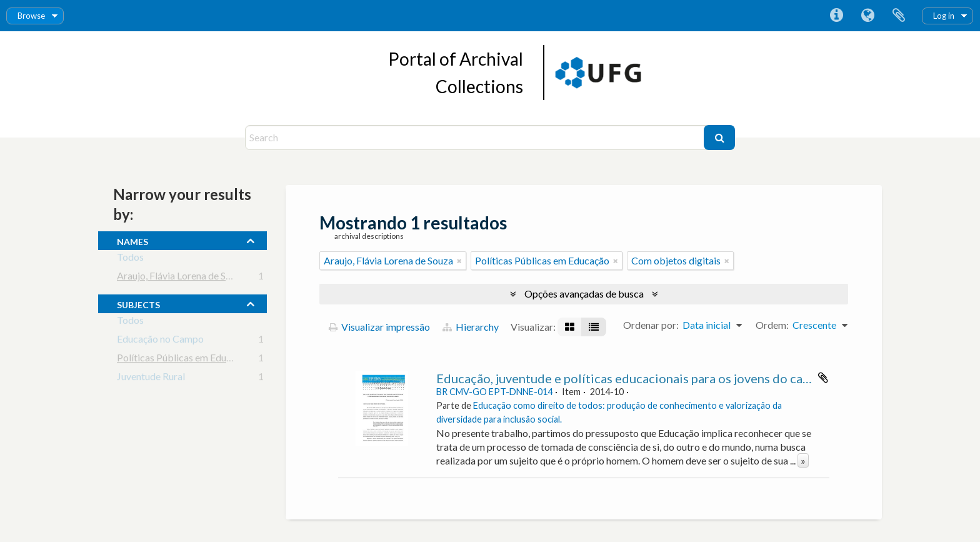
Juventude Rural (151, 379)
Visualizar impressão (379, 327)
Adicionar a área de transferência (823, 378)
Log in (944, 16)
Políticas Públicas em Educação (184, 360)
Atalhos (836, 16)
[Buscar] (719, 138)
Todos (130, 259)
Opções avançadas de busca (584, 294)
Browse (31, 16)
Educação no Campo (160, 341)
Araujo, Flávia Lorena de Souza (182, 278)
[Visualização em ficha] (570, 327)
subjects (138, 303)
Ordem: (772, 325)
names (132, 240)
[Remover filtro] (459, 261)
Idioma (867, 16)
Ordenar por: (651, 325)
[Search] (476, 138)
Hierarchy (471, 327)
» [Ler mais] (803, 460)
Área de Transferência (899, 16)
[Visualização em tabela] (594, 327)
